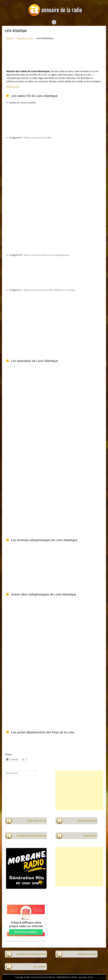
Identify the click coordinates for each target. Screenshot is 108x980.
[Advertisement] (54, 698)
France (10, 38)
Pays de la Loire (25, 38)
